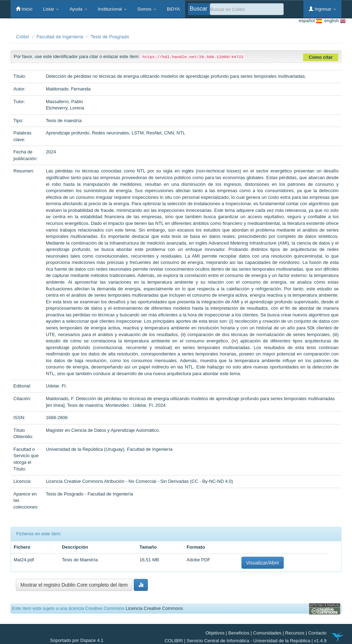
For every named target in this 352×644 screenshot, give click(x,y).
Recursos (295, 633)
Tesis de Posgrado (110, 37)
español (310, 21)
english (334, 21)
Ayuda (78, 9)
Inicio (24, 9)
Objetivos (215, 633)
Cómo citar (321, 57)
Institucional (112, 9)
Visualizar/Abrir (263, 563)
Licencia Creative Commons (154, 608)
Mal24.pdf (24, 560)
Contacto (317, 633)
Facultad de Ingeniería (60, 37)
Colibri (23, 37)
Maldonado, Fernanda (68, 89)
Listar (51, 9)
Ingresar (322, 9)
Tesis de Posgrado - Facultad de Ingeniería (89, 494)
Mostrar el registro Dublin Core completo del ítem (74, 585)
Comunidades (267, 633)
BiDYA (173, 9)
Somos (147, 9)
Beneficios (239, 633)
